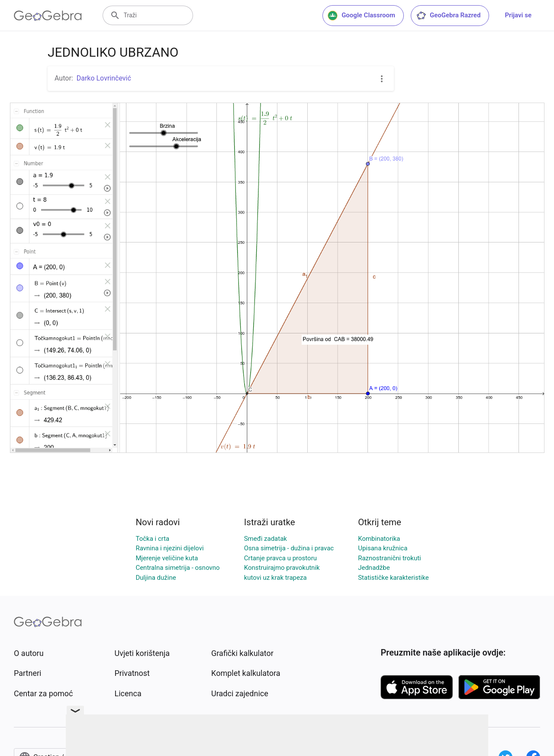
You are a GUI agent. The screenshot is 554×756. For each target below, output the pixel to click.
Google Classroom (361, 16)
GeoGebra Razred (448, 16)
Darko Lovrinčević (104, 78)
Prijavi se (518, 15)
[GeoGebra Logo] (48, 16)
